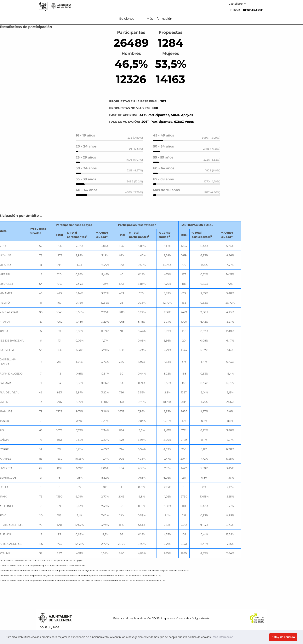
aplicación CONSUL (150, 618)
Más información (159, 19)
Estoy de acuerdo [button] (283, 637)
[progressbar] (109, 141)
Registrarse (253, 10)
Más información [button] (223, 637)
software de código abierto (192, 618)
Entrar (234, 10)
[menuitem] (234, 10)
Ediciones (127, 19)
